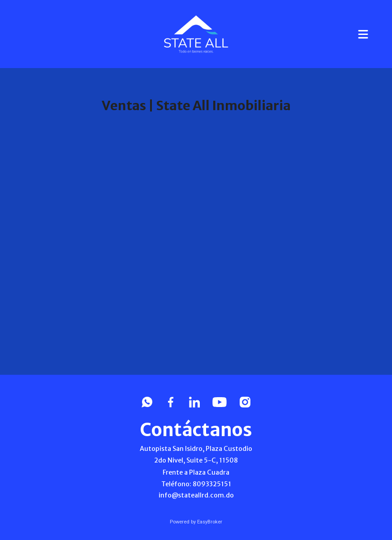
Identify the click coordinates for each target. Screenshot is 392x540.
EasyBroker (210, 522)
